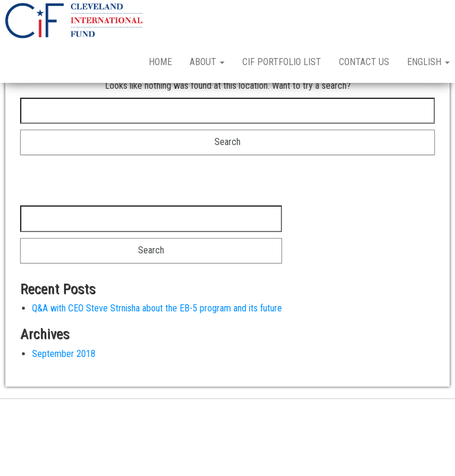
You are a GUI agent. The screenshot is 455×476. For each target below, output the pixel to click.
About (207, 62)
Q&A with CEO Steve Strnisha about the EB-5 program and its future (157, 350)
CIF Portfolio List (282, 62)
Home (160, 62)
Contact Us (364, 62)
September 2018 (64, 395)
